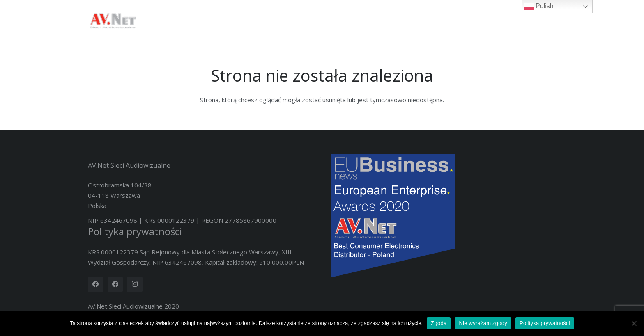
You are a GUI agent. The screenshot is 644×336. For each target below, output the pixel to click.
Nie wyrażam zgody (483, 323)
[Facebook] (96, 284)
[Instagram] (135, 284)
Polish (539, 7)
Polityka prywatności (135, 231)
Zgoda (439, 323)
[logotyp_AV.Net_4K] (113, 21)
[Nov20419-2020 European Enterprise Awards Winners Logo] (444, 216)
